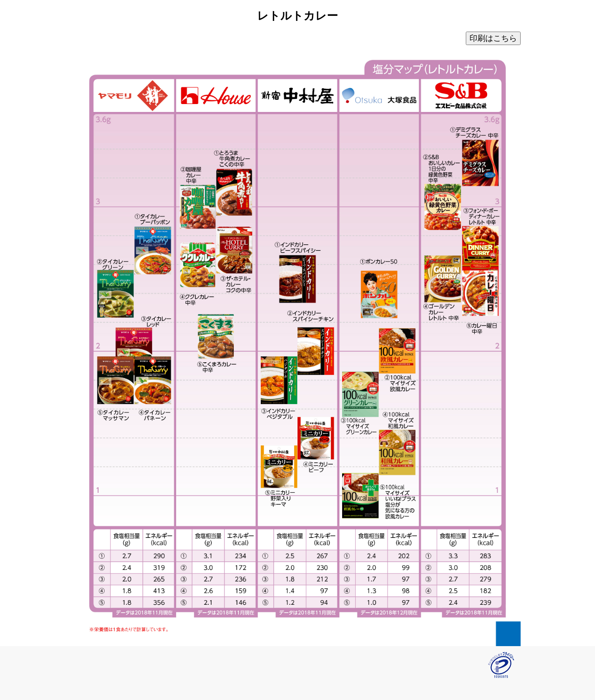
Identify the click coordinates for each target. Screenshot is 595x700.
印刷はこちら (493, 38)
